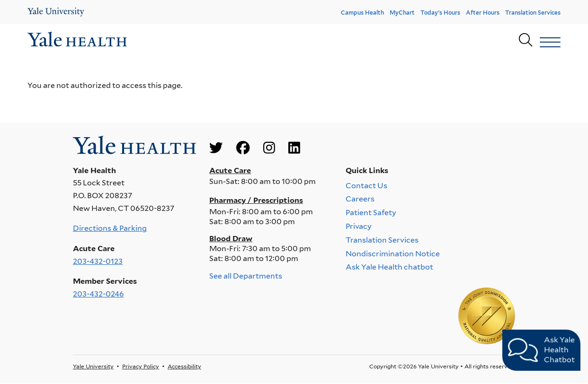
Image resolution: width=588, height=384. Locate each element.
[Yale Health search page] (526, 40)
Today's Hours (440, 13)
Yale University (93, 366)
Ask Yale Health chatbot (389, 267)
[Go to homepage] (77, 40)
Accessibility (184, 366)
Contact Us (366, 185)
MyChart (402, 13)
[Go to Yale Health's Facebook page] (243, 148)
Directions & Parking (110, 228)
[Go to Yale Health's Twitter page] (216, 148)
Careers (360, 199)
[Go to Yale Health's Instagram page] (269, 148)
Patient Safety (371, 213)
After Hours (483, 13)
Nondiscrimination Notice (393, 253)
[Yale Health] (56, 12)
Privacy (359, 226)
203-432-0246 (98, 294)
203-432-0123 (98, 261)
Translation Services (533, 13)
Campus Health (362, 13)
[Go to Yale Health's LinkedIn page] (294, 148)
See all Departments (246, 276)
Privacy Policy (141, 366)
